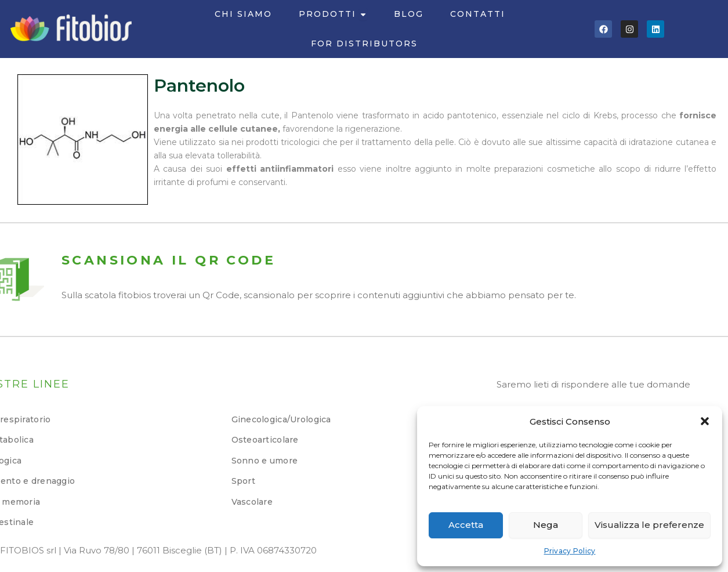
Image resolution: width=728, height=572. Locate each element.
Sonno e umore (265, 461)
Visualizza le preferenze (649, 525)
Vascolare (252, 502)
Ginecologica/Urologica (281, 419)
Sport (243, 481)
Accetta (466, 525)
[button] (705, 421)
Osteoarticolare (265, 440)
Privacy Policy (570, 551)
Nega (546, 525)
